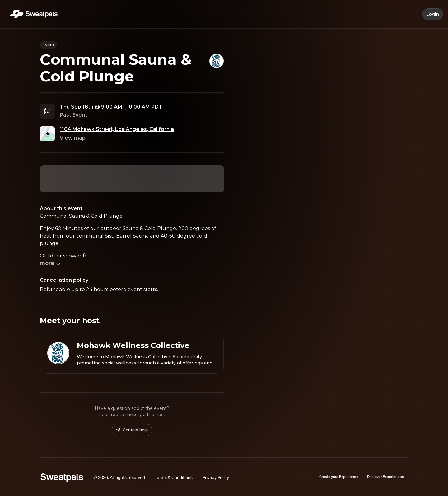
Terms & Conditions (174, 477)
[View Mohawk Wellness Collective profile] (132, 353)
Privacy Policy (216, 477)
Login (433, 14)
